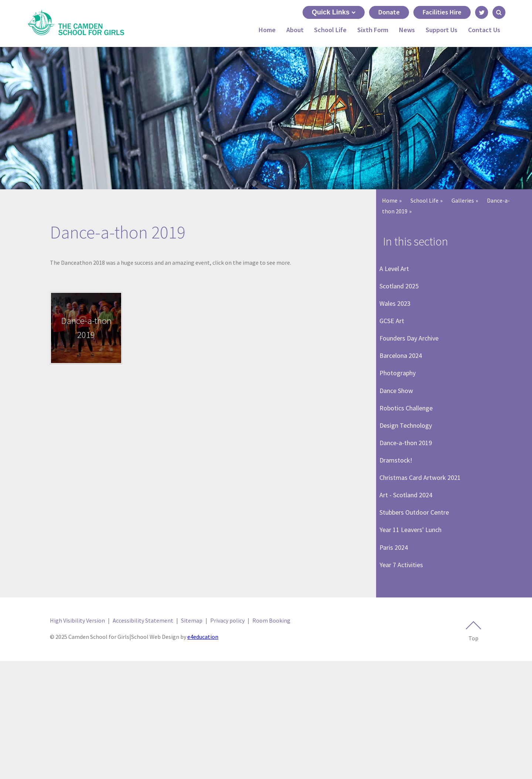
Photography (401, 415)
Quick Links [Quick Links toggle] (334, 12)
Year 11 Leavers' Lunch (414, 631)
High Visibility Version (77, 738)
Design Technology (409, 487)
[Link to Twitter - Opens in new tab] (482, 12)
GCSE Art (395, 344)
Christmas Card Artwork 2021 (423, 559)
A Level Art (398, 272)
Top (473, 749)
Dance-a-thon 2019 (409, 512)
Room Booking (271, 738)
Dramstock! (399, 535)
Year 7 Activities (405, 679)
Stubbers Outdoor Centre (417, 607)
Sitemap (192, 738)
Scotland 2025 (402, 296)
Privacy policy (227, 738)
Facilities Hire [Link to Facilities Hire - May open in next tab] (442, 12)
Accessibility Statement (143, 738)
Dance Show (400, 439)
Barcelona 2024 (404, 392)
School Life (424, 200)
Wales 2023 (398, 320)
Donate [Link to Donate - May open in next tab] (389, 12)
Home (390, 200)
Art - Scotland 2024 (409, 583)
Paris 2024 (397, 655)
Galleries (463, 200)
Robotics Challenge (409, 463)
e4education (203, 755)
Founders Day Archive (412, 368)
